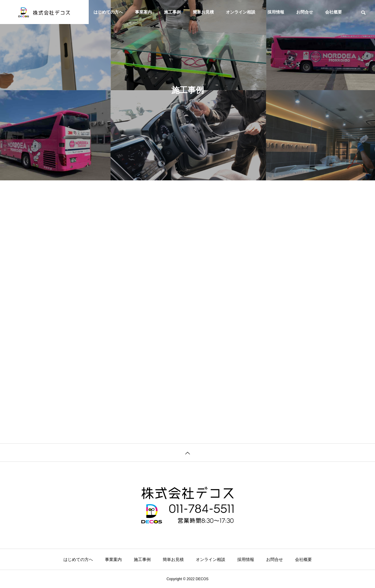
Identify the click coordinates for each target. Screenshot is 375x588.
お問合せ (305, 12)
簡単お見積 (203, 12)
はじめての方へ (108, 12)
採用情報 (276, 12)
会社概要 (334, 12)
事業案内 (143, 12)
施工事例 (172, 12)
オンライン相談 (241, 12)
